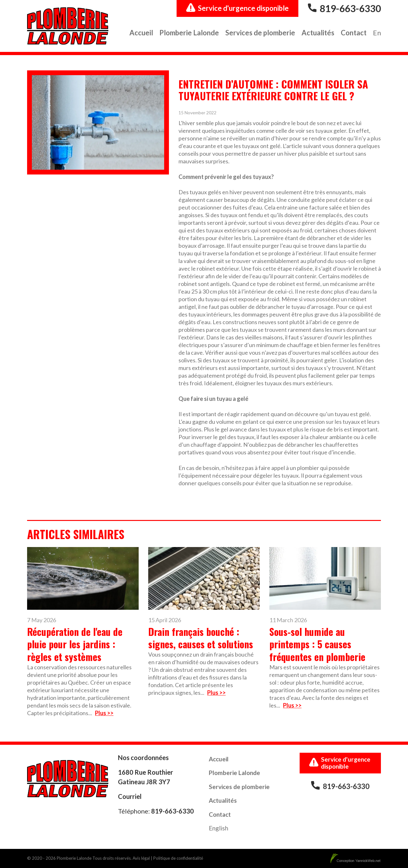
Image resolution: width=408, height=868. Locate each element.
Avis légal (141, 858)
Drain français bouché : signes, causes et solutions (201, 638)
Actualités (318, 33)
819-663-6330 (350, 8)
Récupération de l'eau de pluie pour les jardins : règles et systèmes (75, 644)
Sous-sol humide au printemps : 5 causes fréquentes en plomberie (317, 644)
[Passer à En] (377, 33)
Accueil (141, 33)
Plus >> (104, 713)
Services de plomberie (260, 33)
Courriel (130, 796)
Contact (354, 33)
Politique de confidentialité (178, 858)
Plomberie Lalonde (189, 33)
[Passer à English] (219, 829)
